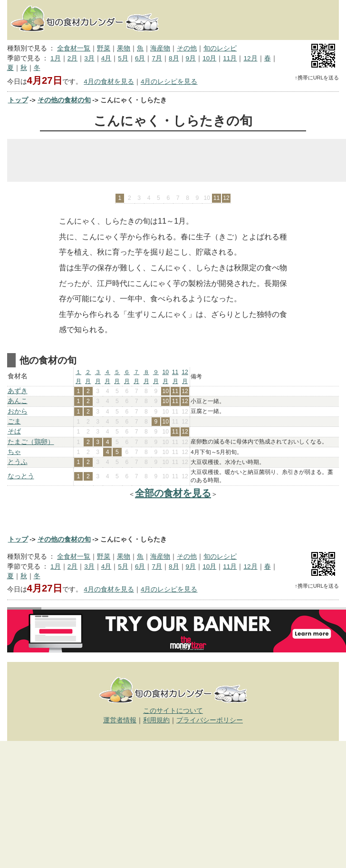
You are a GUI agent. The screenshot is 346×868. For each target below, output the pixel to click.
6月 (140, 58)
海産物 (160, 48)
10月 (209, 58)
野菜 (104, 48)
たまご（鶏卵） (31, 442)
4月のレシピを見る (169, 82)
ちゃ (14, 452)
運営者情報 (120, 720)
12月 (250, 58)
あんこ (18, 401)
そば (14, 431)
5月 (123, 58)
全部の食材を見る (173, 493)
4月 (106, 58)
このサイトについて (173, 711)
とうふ (18, 462)
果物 (124, 48)
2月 (73, 58)
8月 (174, 58)
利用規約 (156, 720)
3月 (89, 58)
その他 (187, 48)
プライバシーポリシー (210, 720)
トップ (18, 100)
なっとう (21, 476)
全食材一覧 (74, 48)
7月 (157, 58)
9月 (191, 58)
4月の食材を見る (109, 82)
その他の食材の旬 (64, 100)
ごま (14, 421)
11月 (230, 58)
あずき (18, 391)
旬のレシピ (220, 48)
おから (18, 411)
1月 (56, 58)
